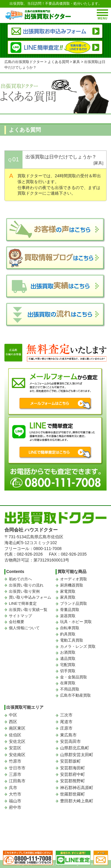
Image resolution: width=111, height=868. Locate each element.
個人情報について (24, 628)
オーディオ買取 (74, 579)
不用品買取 (70, 689)
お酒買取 (68, 652)
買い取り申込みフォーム (30, 597)
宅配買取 (68, 665)
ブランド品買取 (74, 603)
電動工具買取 (72, 640)
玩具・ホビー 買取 (76, 622)
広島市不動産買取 (75, 695)
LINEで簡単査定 (23, 603)
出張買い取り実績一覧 (28, 610)
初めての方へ (20, 579)
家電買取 (68, 591)
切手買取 (68, 671)
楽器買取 (68, 616)
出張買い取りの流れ (26, 585)
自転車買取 (70, 628)
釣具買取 (68, 634)
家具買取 (68, 597)
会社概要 (17, 622)
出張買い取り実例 (24, 591)
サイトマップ (20, 616)
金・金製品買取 (74, 677)
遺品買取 (68, 659)
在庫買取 (68, 683)
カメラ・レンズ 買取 (78, 646)
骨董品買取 (70, 610)
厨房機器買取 (72, 585)
